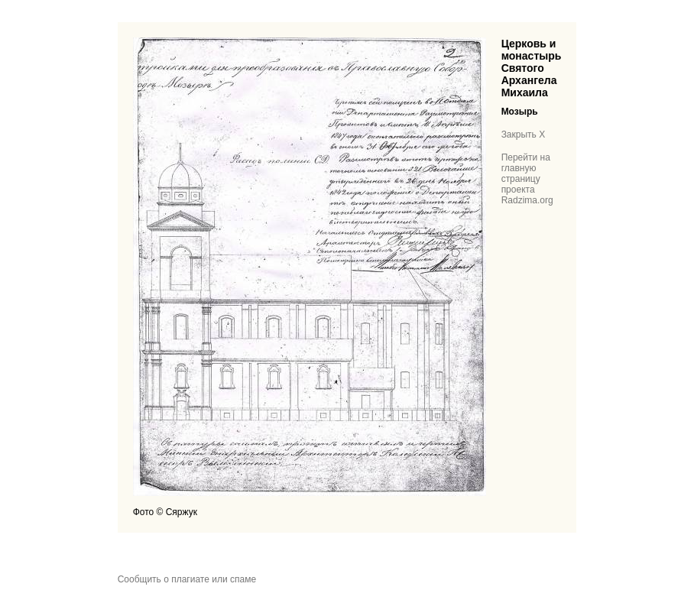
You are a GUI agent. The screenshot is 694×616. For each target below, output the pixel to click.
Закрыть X (524, 135)
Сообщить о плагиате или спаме (187, 579)
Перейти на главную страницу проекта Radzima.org (527, 179)
